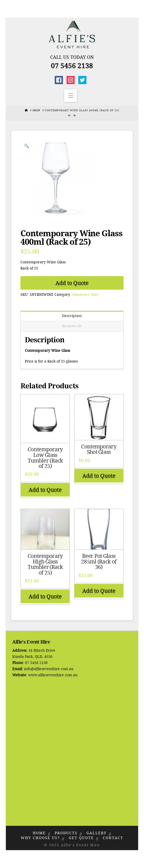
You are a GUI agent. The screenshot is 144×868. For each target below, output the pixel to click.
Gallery (97, 833)
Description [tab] (72, 316)
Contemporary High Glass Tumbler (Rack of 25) (45, 564)
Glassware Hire (85, 295)
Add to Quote (72, 283)
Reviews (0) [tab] (72, 326)
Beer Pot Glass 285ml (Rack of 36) (99, 562)
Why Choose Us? (40, 838)
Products (66, 833)
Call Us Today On (72, 57)
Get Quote (81, 838)
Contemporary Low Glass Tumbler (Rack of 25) (45, 458)
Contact (113, 838)
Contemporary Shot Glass (99, 449)
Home (39, 833)
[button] (71, 96)
